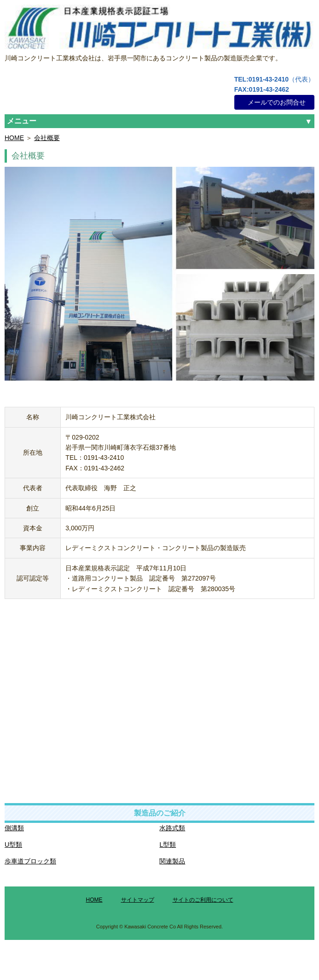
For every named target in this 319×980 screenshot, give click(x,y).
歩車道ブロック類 (30, 861)
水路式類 (172, 828)
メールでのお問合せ (277, 102)
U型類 (13, 845)
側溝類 (14, 828)
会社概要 (47, 138)
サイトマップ (138, 900)
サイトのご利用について (203, 900)
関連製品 (172, 861)
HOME (14, 138)
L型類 (168, 845)
